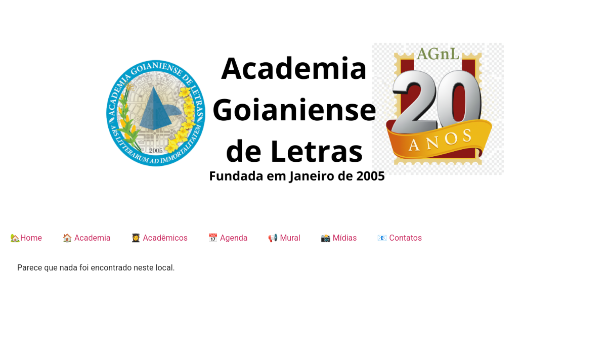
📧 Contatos (400, 238)
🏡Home (26, 238)
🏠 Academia (86, 238)
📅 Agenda (228, 238)
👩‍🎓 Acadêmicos (160, 238)
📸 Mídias (339, 238)
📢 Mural (284, 238)
